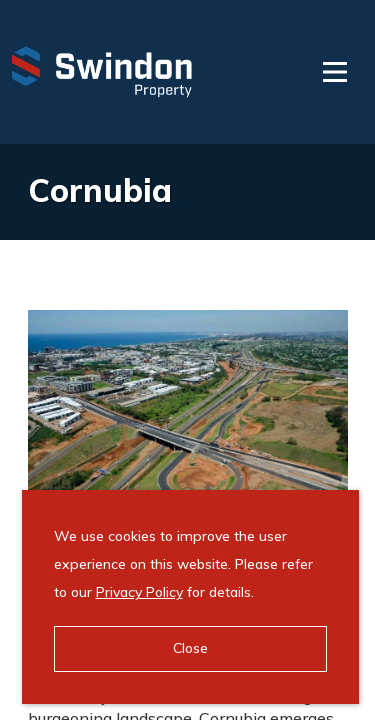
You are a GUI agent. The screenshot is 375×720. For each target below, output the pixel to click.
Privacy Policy (139, 592)
